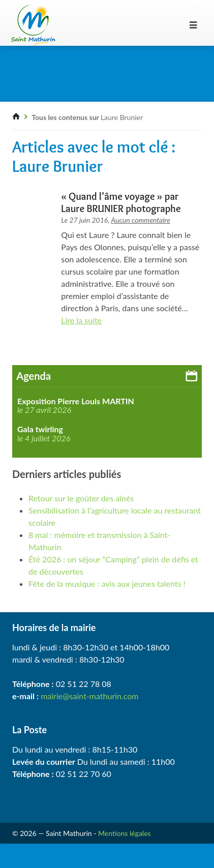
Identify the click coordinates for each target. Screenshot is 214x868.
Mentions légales (125, 833)
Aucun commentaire (141, 220)
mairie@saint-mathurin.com (89, 696)
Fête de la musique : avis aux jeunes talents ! (107, 583)
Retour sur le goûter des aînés (81, 498)
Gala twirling (40, 429)
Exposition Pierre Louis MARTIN (76, 401)
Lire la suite (81, 320)
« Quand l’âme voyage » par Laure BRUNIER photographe (121, 202)
